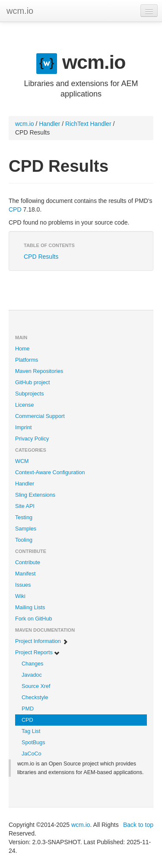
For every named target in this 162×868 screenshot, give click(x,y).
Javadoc (32, 675)
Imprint (24, 428)
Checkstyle (35, 698)
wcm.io (20, 11)
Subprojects (30, 394)
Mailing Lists (30, 608)
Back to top (138, 825)
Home (22, 349)
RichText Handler (88, 124)
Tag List (31, 731)
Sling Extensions (35, 495)
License (24, 405)
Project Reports (38, 653)
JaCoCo (32, 754)
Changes (32, 664)
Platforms (27, 360)
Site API (25, 506)
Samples (26, 529)
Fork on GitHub (33, 619)
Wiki (20, 596)
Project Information (42, 641)
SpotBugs (33, 743)
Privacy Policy (32, 439)
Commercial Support (40, 416)
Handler (49, 124)
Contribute (28, 563)
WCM (22, 461)
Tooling (24, 540)
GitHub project (33, 383)
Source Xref (36, 686)
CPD (15, 209)
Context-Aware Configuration (50, 473)
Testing (24, 518)
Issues (23, 585)
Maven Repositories (39, 371)
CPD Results (41, 257)
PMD (28, 709)
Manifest (25, 574)
